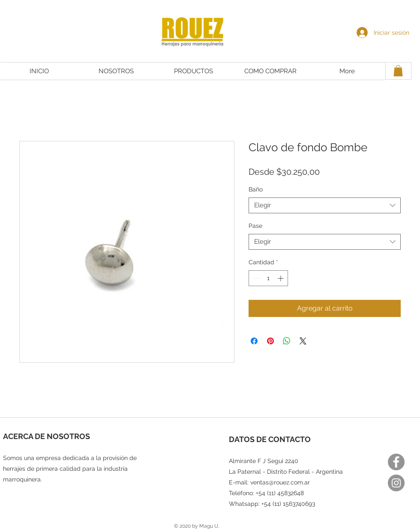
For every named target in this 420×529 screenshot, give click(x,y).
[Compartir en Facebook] (254, 341)
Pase (255, 226)
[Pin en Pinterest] (270, 341)
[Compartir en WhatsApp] (287, 341)
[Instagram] (396, 483)
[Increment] (281, 278)
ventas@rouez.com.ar (280, 482)
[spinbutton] (268, 278)
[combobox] (325, 206)
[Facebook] (396, 462)
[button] (398, 71)
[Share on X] (303, 341)
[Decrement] (255, 278)
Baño (256, 189)
